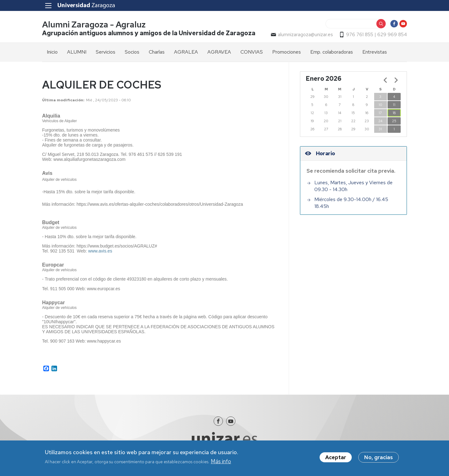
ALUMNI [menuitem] (77, 52)
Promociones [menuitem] (287, 52)
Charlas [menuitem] (157, 52)
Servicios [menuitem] (106, 52)
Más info (221, 462)
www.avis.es (100, 251)
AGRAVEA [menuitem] (219, 52)
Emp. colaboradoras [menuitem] (332, 52)
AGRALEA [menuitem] (186, 52)
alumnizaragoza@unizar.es (305, 35)
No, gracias (379, 458)
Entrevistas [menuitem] (375, 52)
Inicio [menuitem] (52, 52)
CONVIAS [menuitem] (252, 52)
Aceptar (336, 458)
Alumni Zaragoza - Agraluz (94, 24)
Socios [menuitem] (132, 52)
